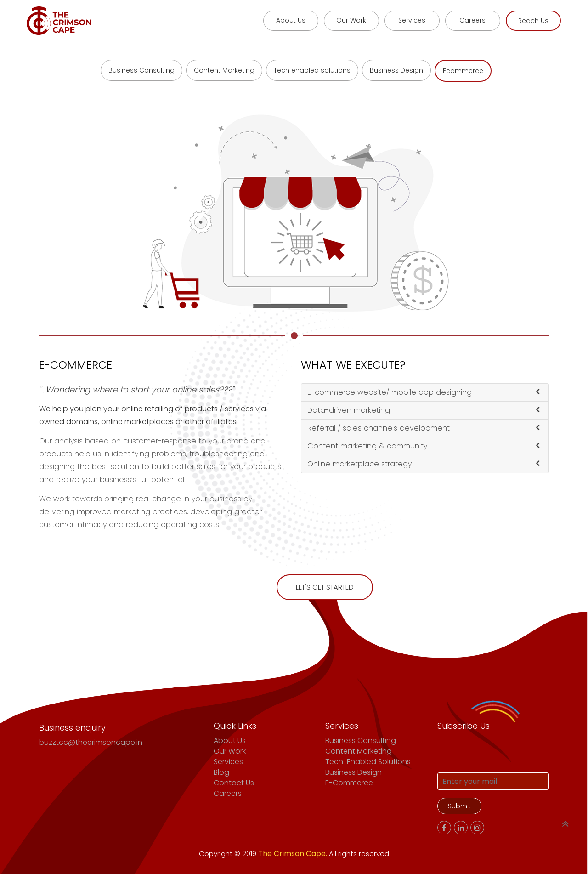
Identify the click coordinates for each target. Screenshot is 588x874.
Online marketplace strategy (423, 464)
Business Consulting (141, 70)
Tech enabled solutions (312, 70)
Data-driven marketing (423, 410)
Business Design (396, 70)
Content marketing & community (423, 446)
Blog (221, 772)
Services (228, 762)
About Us (230, 741)
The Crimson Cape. (293, 854)
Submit (459, 806)
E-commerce (349, 783)
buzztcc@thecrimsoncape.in (91, 742)
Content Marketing (224, 70)
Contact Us (234, 783)
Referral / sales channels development (423, 428)
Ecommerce (463, 71)
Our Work (230, 751)
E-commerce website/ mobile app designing (423, 392)
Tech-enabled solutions (368, 762)
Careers (228, 793)
